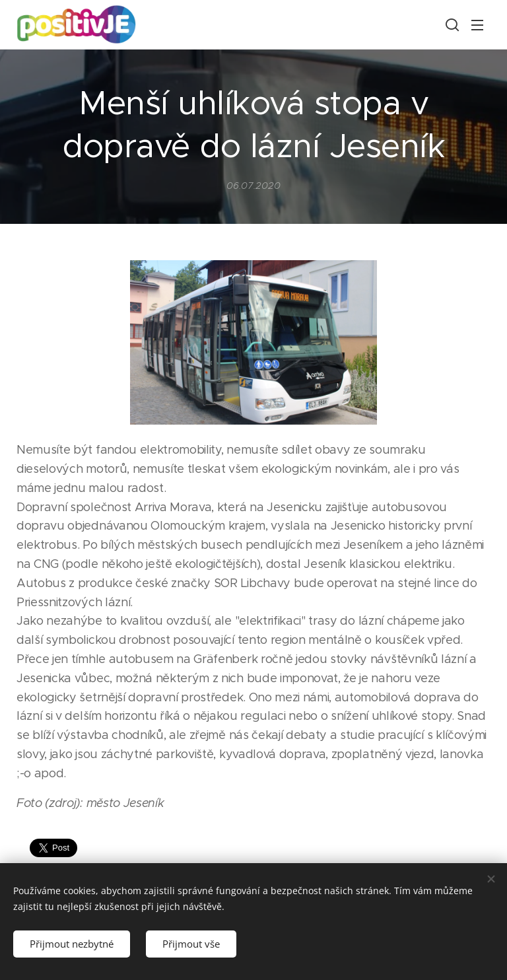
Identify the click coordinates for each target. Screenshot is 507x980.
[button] (451, 24)
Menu (477, 25)
